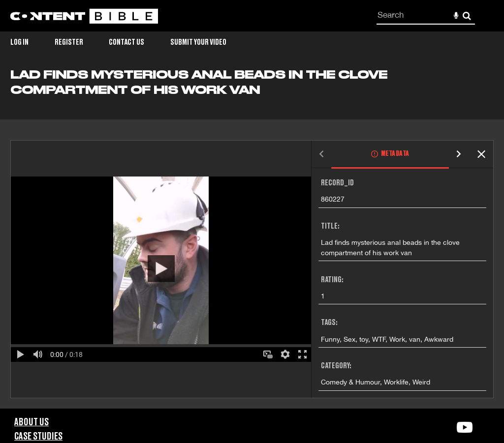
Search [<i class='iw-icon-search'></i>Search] (467, 15)
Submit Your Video (198, 42)
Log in (19, 42)
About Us (31, 422)
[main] (252, 238)
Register (69, 42)
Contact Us (126, 42)
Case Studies (38, 437)
